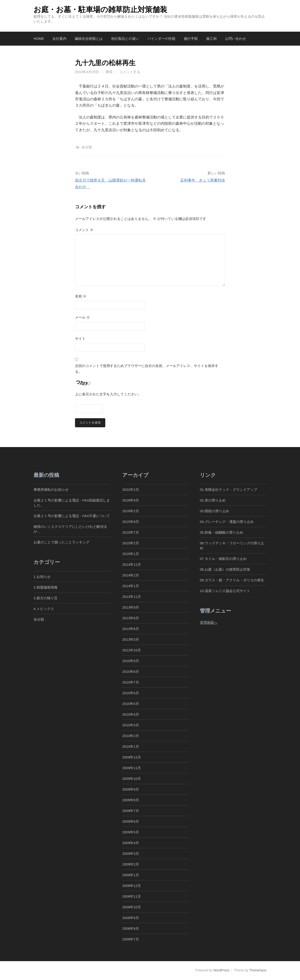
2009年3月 (131, 854)
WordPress (221, 970)
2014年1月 (131, 586)
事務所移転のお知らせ (51, 490)
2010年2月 (131, 736)
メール (82, 317)
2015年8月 (131, 522)
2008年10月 (132, 907)
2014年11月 (132, 564)
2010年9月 (131, 661)
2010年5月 (131, 704)
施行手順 (191, 39)
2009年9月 (131, 790)
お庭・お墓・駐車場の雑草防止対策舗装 (100, 10)
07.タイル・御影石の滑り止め (223, 559)
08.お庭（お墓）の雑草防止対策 (225, 569)
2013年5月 (131, 639)
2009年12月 (132, 757)
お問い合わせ (235, 39)
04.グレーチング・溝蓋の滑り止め (227, 522)
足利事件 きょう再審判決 (203, 180)
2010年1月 (131, 747)
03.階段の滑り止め (216, 511)
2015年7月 (131, 532)
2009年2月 (131, 864)
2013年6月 (131, 629)
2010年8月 (131, 672)
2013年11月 (132, 597)
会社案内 (59, 39)
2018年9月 (131, 500)
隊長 (109, 72)
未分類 (87, 147)
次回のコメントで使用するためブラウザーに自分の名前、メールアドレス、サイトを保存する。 (147, 369)
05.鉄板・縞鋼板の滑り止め (222, 532)
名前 (81, 296)
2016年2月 (131, 511)
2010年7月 (131, 682)
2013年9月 (131, 607)
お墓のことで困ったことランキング (61, 542)
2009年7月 (131, 811)
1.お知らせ (42, 577)
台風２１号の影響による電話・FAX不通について (72, 516)
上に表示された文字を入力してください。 (108, 394)
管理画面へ (209, 622)
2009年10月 (132, 779)
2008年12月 (132, 886)
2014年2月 (131, 575)
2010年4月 (131, 715)
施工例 (211, 39)
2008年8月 (131, 929)
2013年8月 (131, 618)
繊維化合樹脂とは (89, 39)
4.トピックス (44, 609)
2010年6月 (131, 693)
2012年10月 (132, 650)
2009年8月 (131, 800)
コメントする (130, 72)
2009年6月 (131, 822)
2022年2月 (131, 490)
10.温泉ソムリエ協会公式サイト (225, 591)
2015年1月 (131, 554)
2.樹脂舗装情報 (46, 587)
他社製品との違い (125, 39)
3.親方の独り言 (46, 598)
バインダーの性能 (161, 39)
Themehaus (258, 970)
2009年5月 (131, 832)
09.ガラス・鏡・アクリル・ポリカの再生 (232, 580)
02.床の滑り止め (213, 500)
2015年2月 (131, 543)
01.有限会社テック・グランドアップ (228, 490)
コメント (84, 230)
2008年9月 (131, 918)
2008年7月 (131, 939)
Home (39, 39)
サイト (80, 338)
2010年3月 (131, 725)
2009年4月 (131, 843)
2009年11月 (132, 768)
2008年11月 (132, 897)
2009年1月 (131, 875)
